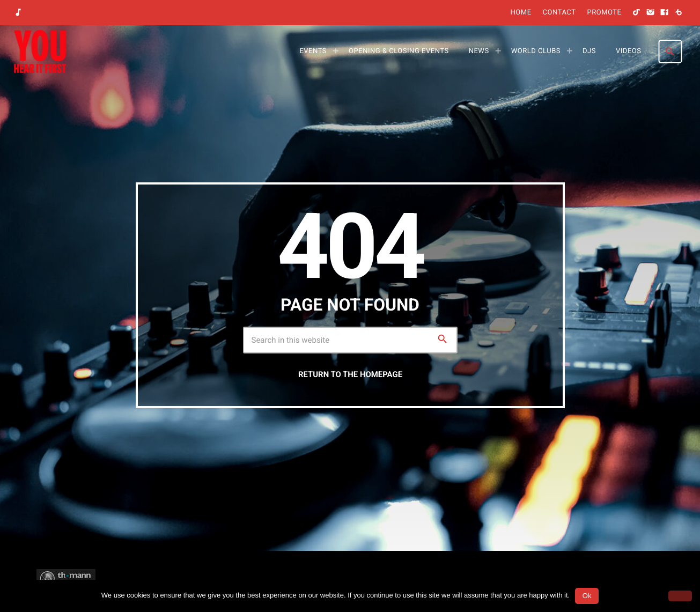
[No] (680, 596)
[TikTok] (637, 13)
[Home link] (40, 51)
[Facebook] (665, 13)
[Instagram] (651, 13)
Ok (587, 596)
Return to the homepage (350, 374)
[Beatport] (679, 13)
